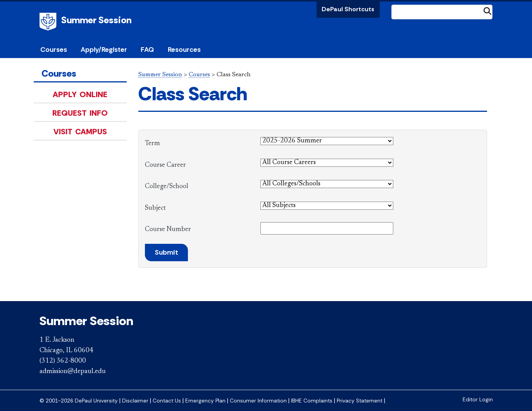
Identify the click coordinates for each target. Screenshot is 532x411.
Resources (184, 50)
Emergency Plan (205, 401)
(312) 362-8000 (63, 361)
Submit (166, 252)
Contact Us (167, 401)
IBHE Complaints (312, 401)
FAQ (147, 50)
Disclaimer (135, 401)
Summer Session (96, 20)
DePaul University (49, 22)
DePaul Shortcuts (348, 9)
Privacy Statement (360, 401)
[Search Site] (442, 12)
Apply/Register (104, 50)
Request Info (80, 113)
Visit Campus (80, 132)
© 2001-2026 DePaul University (79, 401)
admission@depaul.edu (73, 372)
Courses (54, 50)
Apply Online (80, 94)
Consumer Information (258, 401)
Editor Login (478, 400)
